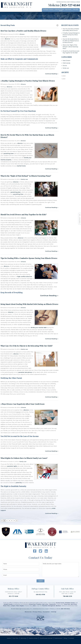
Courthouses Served (40, 16)
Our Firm (10, 16)
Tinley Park (67, 604)
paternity (19, 483)
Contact (64, 16)
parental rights (12, 466)
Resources (28, 612)
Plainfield (45, 606)
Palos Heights (20, 606)
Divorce (22, 34)
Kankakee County (70, 603)
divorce (7, 39)
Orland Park (32, 604)
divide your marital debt (39, 328)
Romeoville (53, 604)
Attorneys (18, 16)
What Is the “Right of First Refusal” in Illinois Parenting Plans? (70, 47)
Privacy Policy (37, 612)
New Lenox (46, 604)
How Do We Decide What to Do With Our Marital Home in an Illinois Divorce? (71, 41)
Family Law (24, 179)
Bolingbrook (52, 606)
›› (17, 521)
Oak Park (68, 9)
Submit (40, 581)
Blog (59, 16)
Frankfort (39, 604)
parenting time (9, 154)
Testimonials (52, 16)
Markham (58, 606)
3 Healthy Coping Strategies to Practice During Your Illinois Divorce (71, 35)
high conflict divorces (25, 277)
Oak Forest (74, 604)
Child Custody (66, 63)
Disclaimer (46, 612)
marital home (21, 166)
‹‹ (2, 521)
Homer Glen (7, 606)
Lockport (13, 606)
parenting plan (16, 192)
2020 (63, 76)
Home (4, 16)
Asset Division (66, 61)
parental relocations (25, 372)
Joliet (34, 606)
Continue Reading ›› (52, 74)
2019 (63, 79)
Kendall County (8, 604)
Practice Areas (27, 16)
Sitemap (54, 612)
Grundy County (60, 603)
